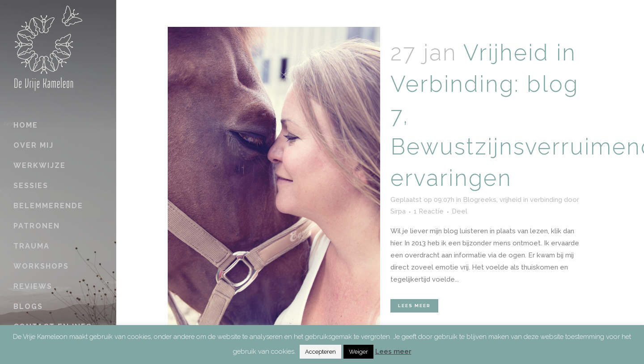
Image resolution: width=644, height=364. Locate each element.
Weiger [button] (358, 352)
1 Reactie (429, 211)
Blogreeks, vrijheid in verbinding (513, 200)
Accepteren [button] (320, 352)
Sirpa (398, 211)
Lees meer (414, 306)
